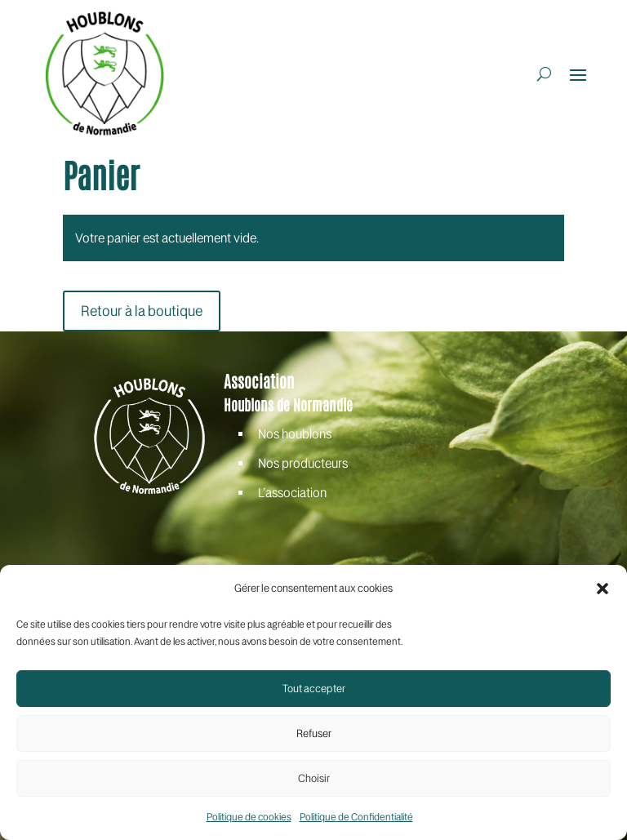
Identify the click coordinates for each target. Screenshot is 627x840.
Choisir (314, 778)
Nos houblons (295, 434)
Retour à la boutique (142, 311)
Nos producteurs (303, 463)
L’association (292, 493)
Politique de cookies (249, 817)
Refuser (314, 733)
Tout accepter (314, 689)
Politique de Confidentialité (356, 817)
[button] (603, 589)
